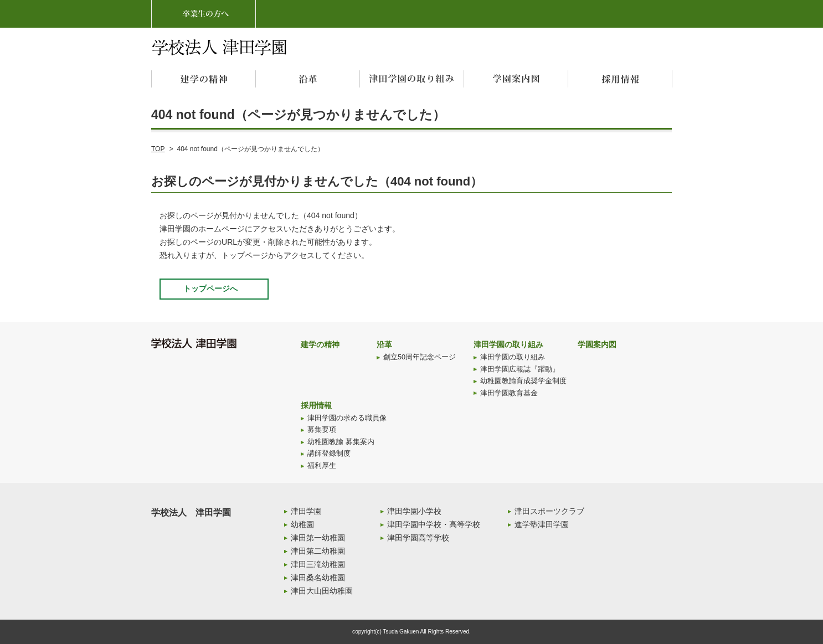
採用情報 (316, 405)
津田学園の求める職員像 (347, 418)
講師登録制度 (329, 454)
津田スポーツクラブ (549, 511)
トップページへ (210, 288)
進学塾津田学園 (542, 524)
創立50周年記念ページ (420, 357)
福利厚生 (322, 466)
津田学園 (306, 511)
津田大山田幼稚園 (322, 591)
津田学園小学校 (414, 511)
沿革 (384, 344)
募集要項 (322, 430)
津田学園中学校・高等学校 (434, 524)
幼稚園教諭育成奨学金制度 (523, 381)
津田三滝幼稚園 (318, 564)
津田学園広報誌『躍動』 (520, 369)
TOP (158, 149)
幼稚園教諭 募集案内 (341, 442)
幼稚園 (302, 524)
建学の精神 (320, 344)
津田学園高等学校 (418, 538)
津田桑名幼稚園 (318, 578)
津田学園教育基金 (509, 393)
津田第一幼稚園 (318, 538)
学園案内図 (597, 344)
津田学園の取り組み (508, 344)
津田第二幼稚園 (318, 551)
